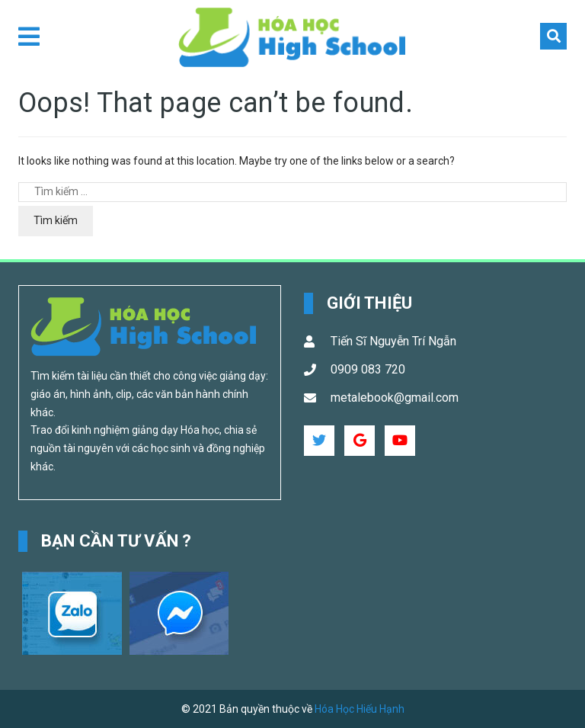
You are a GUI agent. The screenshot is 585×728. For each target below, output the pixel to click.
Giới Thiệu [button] (369, 303)
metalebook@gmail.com (395, 398)
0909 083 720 (368, 369)
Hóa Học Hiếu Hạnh (360, 709)
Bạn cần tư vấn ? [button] (117, 541)
